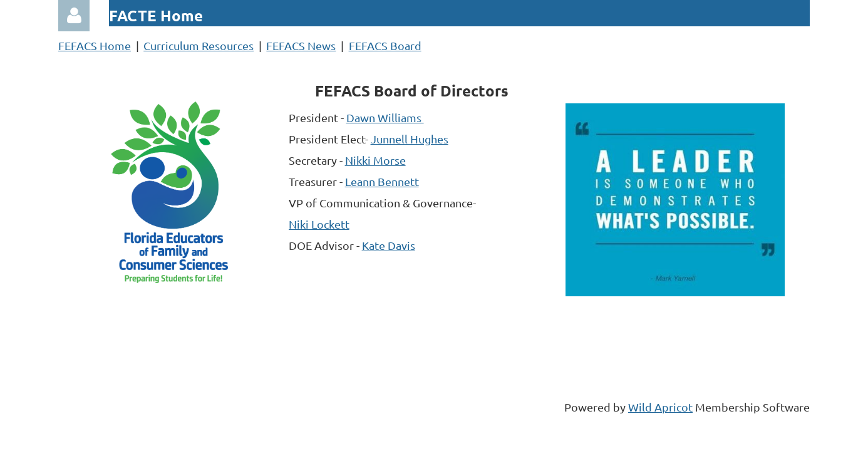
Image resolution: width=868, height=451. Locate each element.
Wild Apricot (660, 407)
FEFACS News (301, 45)
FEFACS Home (95, 45)
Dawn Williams (385, 117)
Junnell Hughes (410, 139)
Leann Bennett (382, 181)
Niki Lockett (319, 224)
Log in (74, 16)
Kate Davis (389, 245)
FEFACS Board (385, 45)
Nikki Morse (375, 160)
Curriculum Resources (199, 45)
